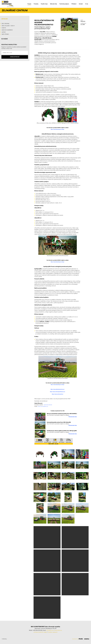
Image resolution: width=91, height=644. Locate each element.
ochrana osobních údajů (40, 632)
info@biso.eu (50, 630)
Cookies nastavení (53, 632)
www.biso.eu (58, 630)
